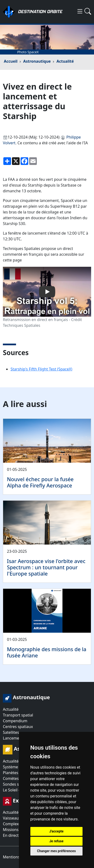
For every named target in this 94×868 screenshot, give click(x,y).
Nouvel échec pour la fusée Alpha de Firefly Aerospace (40, 482)
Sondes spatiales (18, 784)
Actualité (65, 61)
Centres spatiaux (18, 727)
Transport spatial (18, 715)
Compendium (15, 721)
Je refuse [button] (56, 841)
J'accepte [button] (56, 831)
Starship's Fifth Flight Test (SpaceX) (41, 369)
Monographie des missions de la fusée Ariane (47, 652)
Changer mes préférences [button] (56, 851)
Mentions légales (18, 857)
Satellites (11, 732)
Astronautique (37, 61)
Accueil (11, 61)
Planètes (11, 773)
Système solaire (17, 767)
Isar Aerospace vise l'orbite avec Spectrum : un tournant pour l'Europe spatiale (46, 567)
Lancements (14, 738)
